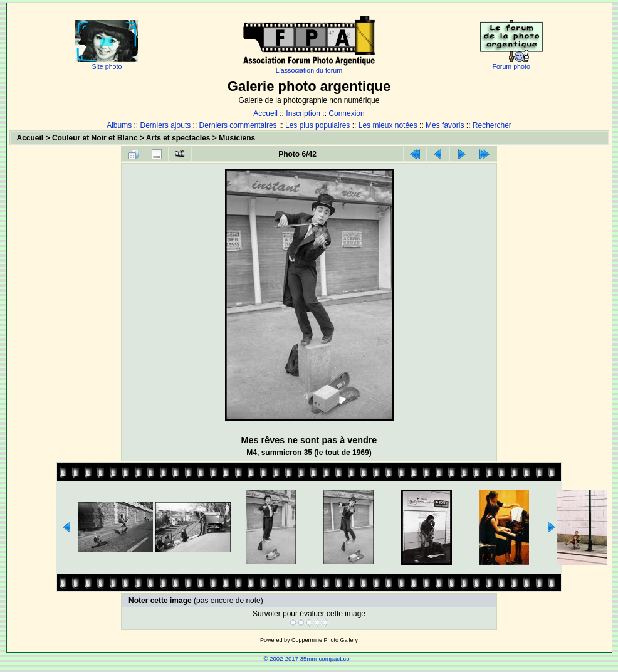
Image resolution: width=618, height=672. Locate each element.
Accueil (265, 113)
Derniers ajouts (166, 125)
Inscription (303, 113)
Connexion (346, 113)
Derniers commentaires (238, 125)
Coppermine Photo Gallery (325, 640)
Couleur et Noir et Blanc (95, 138)
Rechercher (492, 125)
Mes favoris (445, 125)
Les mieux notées (388, 125)
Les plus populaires (317, 125)
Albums (119, 125)
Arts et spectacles (178, 138)
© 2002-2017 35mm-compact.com (309, 659)
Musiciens (237, 138)
